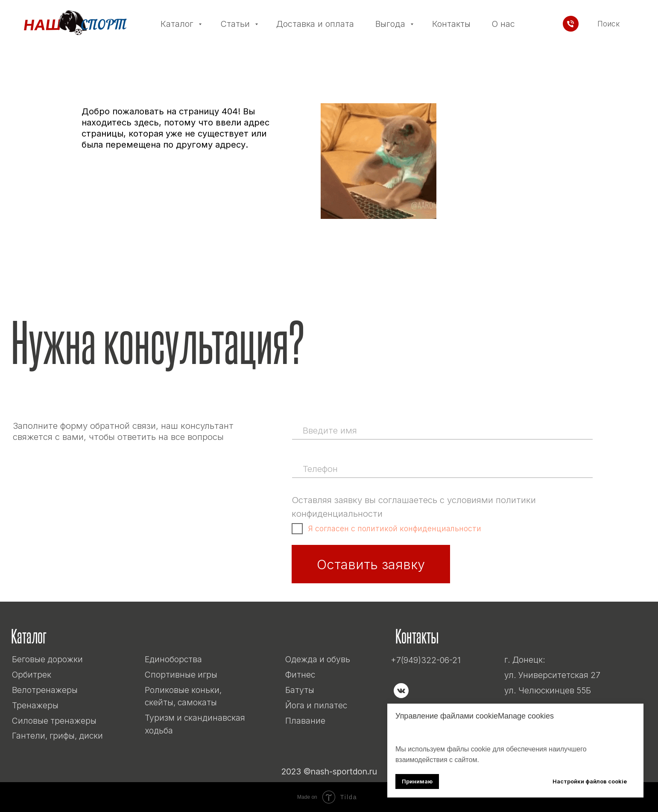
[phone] (442, 469)
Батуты (300, 690)
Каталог (178, 24)
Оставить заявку (371, 564)
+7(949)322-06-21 (426, 660)
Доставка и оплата (315, 24)
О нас (503, 24)
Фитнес (300, 675)
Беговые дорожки (47, 659)
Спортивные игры (181, 675)
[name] (442, 430)
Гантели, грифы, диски (57, 736)
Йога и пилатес (316, 705)
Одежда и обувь (318, 659)
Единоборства (173, 659)
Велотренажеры (45, 690)
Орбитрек (32, 675)
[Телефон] (571, 24)
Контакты (451, 24)
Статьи (236, 24)
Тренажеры (35, 705)
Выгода (392, 24)
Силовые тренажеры (54, 721)
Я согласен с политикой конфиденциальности (395, 528)
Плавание (305, 721)
